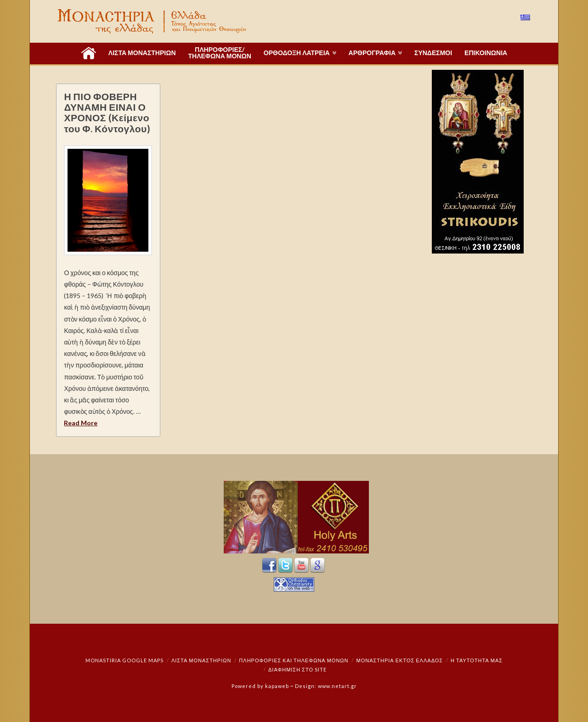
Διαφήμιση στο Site (297, 669)
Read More (81, 423)
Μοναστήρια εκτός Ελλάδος (400, 660)
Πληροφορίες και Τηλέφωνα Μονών (294, 660)
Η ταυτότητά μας (477, 660)
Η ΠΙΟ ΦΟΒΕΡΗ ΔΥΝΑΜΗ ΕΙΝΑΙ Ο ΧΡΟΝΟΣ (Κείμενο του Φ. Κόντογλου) (107, 112)
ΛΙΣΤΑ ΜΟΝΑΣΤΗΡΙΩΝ (201, 660)
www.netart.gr (337, 686)
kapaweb (277, 686)
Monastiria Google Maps (124, 660)
